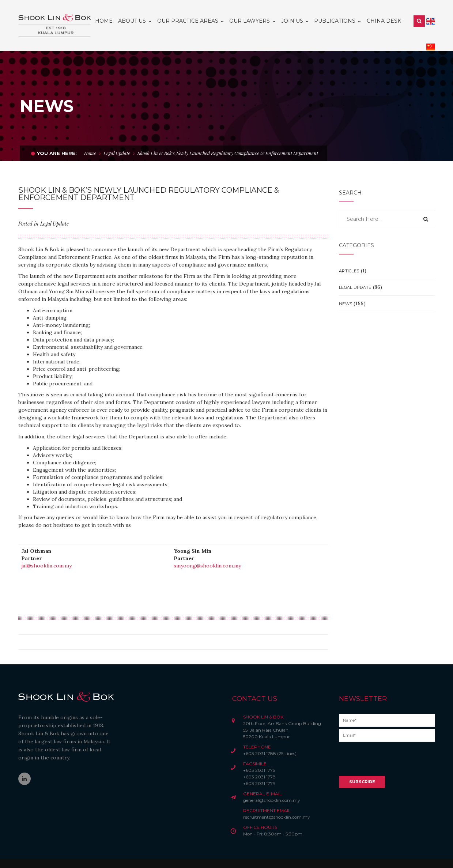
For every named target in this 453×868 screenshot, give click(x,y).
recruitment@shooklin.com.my (277, 801)
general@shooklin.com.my (272, 784)
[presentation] (395, 746)
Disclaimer (136, 856)
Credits (190, 856)
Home (90, 137)
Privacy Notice (165, 856)
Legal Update (117, 137)
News (346, 288)
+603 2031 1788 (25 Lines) (270, 737)
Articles (349, 255)
